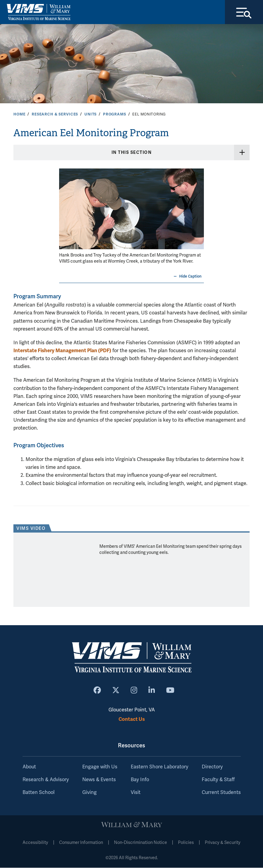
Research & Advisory (46, 780)
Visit (136, 793)
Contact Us (132, 719)
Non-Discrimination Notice (140, 843)
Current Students (221, 793)
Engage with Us (100, 767)
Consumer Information (81, 843)
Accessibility (35, 843)
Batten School (39, 793)
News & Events (99, 780)
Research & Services (55, 115)
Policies (186, 843)
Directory (212, 767)
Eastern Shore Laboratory (160, 767)
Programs (115, 115)
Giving (89, 793)
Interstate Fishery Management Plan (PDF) (62, 351)
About (29, 767)
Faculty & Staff (218, 780)
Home (19, 115)
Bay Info (140, 780)
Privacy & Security (223, 843)
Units (91, 115)
